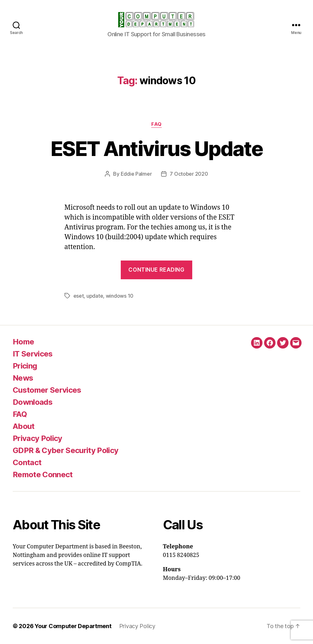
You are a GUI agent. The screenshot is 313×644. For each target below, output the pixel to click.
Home (23, 342)
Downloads (33, 402)
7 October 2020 (189, 174)
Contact (27, 462)
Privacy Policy (37, 438)
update (95, 296)
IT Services (33, 354)
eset (79, 296)
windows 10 (120, 296)
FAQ (156, 124)
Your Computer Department (73, 626)
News (23, 378)
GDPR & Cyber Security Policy (65, 450)
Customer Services (47, 390)
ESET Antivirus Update (156, 149)
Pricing (25, 366)
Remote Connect (43, 475)
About (24, 426)
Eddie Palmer (136, 174)
